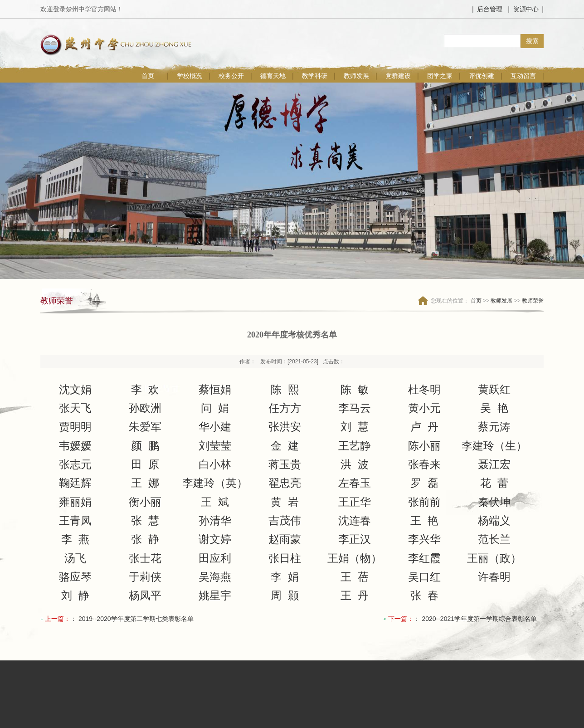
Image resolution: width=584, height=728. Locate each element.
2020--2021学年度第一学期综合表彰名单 (479, 619)
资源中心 (526, 9)
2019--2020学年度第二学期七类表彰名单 (136, 619)
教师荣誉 (533, 301)
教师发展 (356, 76)
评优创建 (482, 76)
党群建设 (398, 76)
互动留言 (523, 76)
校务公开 (231, 76)
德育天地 (273, 76)
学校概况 (190, 76)
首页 (148, 76)
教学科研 (315, 76)
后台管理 (490, 9)
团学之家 (440, 76)
